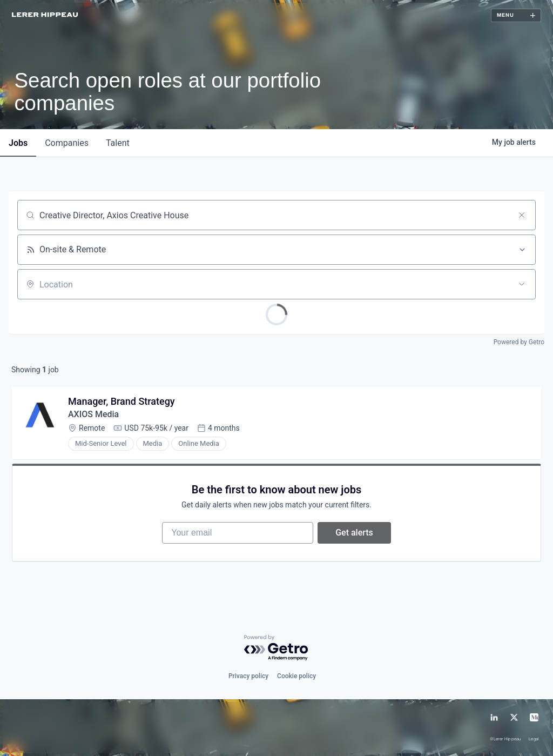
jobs (18, 143)
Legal (534, 740)
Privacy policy (248, 676)
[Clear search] (522, 215)
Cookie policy (296, 676)
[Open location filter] (522, 284)
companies (67, 143)
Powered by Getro (519, 342)
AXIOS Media (93, 414)
